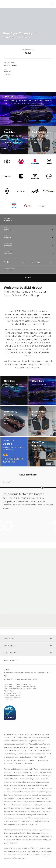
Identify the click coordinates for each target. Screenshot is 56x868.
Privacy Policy (9, 691)
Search (28, 278)
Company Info (11, 660)
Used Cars (9, 646)
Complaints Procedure (12, 698)
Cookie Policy (9, 700)
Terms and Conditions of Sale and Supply (19, 687)
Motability (10, 653)
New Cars (9, 639)
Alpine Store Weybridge (17, 617)
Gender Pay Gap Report (13, 693)
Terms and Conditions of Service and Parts (20, 689)
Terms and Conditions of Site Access (17, 684)
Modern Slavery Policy (12, 695)
